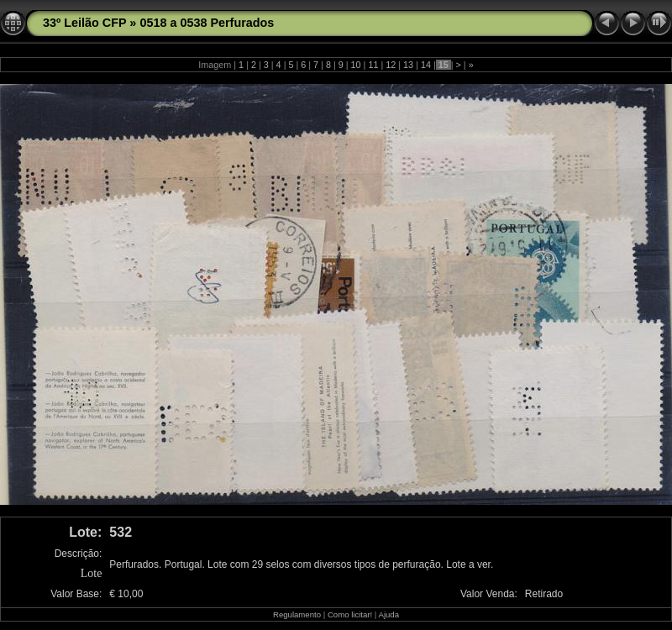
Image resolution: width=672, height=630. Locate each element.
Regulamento (297, 614)
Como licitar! (350, 614)
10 (356, 65)
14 (426, 65)
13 (408, 65)
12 (391, 65)
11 (373, 65)
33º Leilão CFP (84, 23)
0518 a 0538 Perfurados (207, 23)
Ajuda (388, 614)
